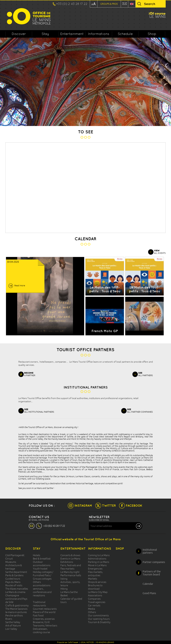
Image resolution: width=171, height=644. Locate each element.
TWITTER (109, 506)
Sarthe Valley (13, 622)
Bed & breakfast (42, 559)
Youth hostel (40, 569)
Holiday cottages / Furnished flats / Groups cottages (43, 575)
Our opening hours (99, 619)
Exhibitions (67, 562)
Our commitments (98, 615)
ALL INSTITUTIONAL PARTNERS (39, 411)
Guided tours (13, 579)
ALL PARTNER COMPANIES (140, 411)
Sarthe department (16, 572)
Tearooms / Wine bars (45, 626)
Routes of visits (14, 585)
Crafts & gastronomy (17, 605)
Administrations (97, 559)
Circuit (9, 559)
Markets (93, 579)
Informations (99, 34)
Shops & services (97, 582)
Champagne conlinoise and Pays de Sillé (16, 599)
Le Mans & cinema (15, 592)
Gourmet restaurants (45, 609)
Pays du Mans (13, 582)
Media (92, 609)
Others (92, 612)
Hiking (64, 589)
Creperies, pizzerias (44, 619)
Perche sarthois (14, 615)
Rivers (9, 619)
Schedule (125, 34)
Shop (152, 34)
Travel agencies (97, 602)
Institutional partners (150, 551)
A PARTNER (30, 374)
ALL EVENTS (160, 252)
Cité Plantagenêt (15, 555)
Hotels (36, 555)
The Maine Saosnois (16, 609)
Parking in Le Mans (99, 562)
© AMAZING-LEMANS (105, 642)
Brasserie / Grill (41, 622)
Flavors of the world (44, 612)
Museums (11, 562)
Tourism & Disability (99, 622)
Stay (45, 34)
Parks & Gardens (14, 575)
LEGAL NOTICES (87, 642)
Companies (94, 599)
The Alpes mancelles (17, 589)
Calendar (148, 584)
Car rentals (94, 605)
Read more (20, 285)
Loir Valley (11, 629)
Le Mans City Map (98, 592)
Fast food (38, 615)
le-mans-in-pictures (16, 612)
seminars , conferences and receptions (42, 592)
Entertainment (72, 34)
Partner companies (154, 562)
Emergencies (95, 569)
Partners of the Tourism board (152, 573)
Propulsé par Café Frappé (68, 642)
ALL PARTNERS (146, 374)
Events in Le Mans (70, 559)
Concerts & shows (70, 555)
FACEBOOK (134, 506)
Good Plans (149, 593)
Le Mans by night (70, 572)
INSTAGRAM (83, 506)
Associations (95, 595)
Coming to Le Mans (99, 555)
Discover (19, 34)
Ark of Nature (13, 626)
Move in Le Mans (97, 565)
